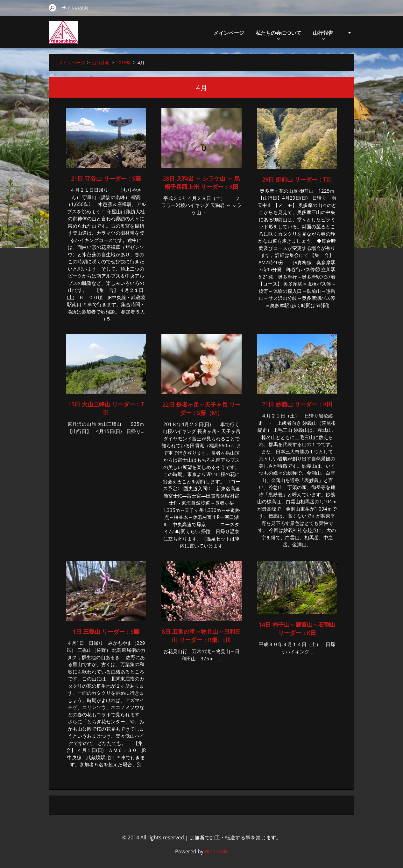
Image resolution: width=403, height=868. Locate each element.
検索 (53, 8)
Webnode (216, 851)
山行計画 (101, 62)
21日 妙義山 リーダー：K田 (297, 404)
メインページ (229, 33)
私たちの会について (279, 34)
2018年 (124, 62)
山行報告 (323, 34)
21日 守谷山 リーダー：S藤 (106, 178)
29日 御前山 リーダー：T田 (297, 179)
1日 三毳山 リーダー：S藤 (106, 631)
